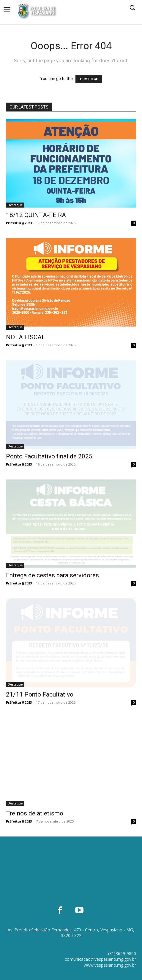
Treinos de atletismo (35, 813)
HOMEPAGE (89, 79)
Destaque (15, 205)
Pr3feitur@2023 (19, 223)
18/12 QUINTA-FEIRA (36, 215)
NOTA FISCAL (26, 337)
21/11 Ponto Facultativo (40, 694)
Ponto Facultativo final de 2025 (49, 456)
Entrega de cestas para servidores (52, 575)
